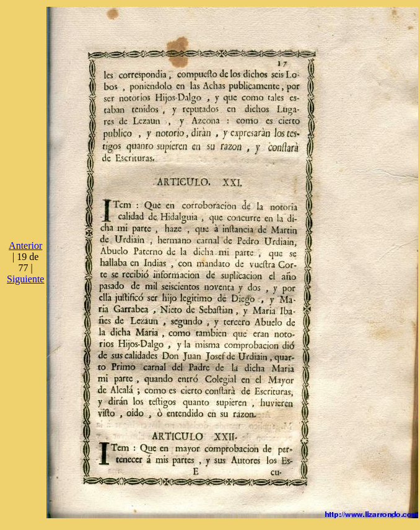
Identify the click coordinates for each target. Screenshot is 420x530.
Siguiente (25, 279)
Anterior (25, 245)
